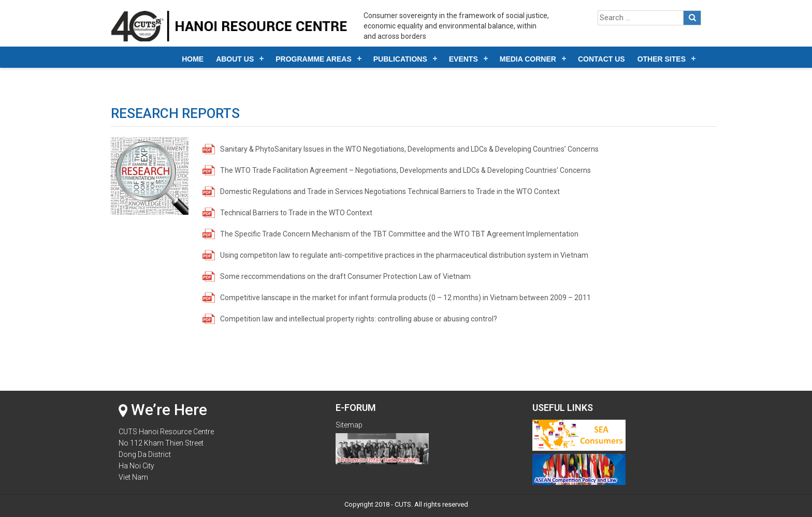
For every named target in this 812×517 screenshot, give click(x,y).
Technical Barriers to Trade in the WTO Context (296, 213)
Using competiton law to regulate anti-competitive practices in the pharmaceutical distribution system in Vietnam (404, 255)
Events (463, 59)
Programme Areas (314, 59)
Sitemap (349, 425)
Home (193, 59)
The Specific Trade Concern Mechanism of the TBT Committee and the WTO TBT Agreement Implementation (399, 234)
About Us (235, 59)
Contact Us (601, 59)
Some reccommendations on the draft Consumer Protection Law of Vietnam (345, 276)
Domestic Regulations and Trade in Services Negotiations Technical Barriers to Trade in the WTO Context (390, 191)
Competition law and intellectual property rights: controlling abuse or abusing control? (359, 319)
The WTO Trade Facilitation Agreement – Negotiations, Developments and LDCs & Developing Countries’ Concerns (405, 170)
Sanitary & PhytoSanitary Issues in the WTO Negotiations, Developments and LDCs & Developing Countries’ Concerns (409, 149)
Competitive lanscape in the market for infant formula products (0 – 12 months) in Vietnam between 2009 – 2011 (405, 298)
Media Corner (528, 59)
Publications (400, 59)
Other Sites (662, 59)
